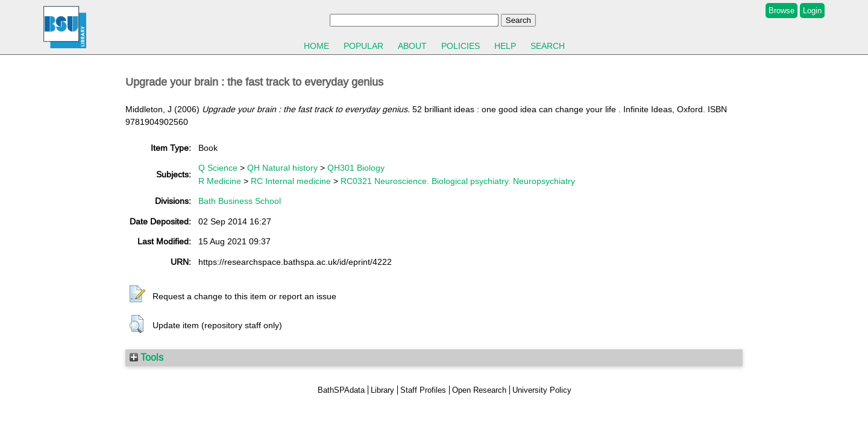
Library (382, 390)
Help (505, 46)
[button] (137, 294)
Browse (782, 11)
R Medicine (220, 181)
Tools (146, 357)
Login (812, 11)
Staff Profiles (423, 390)
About (412, 46)
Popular (363, 46)
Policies (461, 46)
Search (548, 46)
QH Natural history (282, 168)
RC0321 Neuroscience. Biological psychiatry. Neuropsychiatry (458, 181)
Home (316, 46)
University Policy (542, 390)
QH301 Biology (356, 168)
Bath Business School (240, 201)
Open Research (479, 390)
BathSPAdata (341, 390)
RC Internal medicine (291, 181)
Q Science (218, 168)
